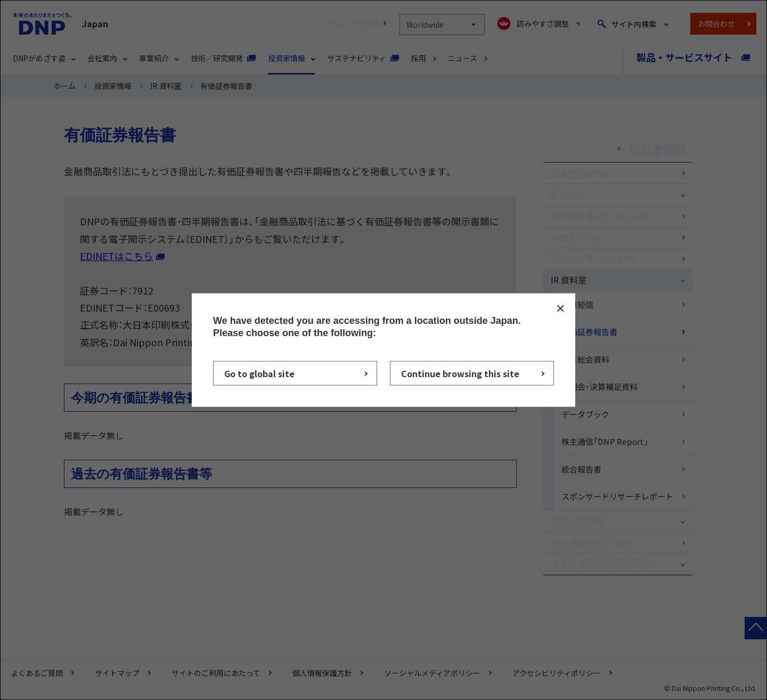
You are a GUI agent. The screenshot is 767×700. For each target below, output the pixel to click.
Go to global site (259, 373)
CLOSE (560, 308)
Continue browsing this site (460, 373)
